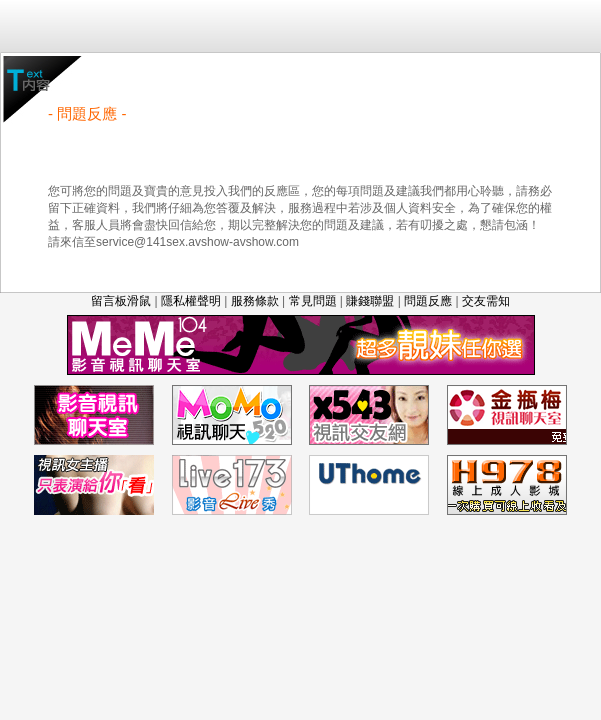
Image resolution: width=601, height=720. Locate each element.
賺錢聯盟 (370, 301)
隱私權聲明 (191, 301)
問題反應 (428, 301)
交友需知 (486, 301)
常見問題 (313, 301)
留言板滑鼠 (121, 301)
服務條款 (255, 301)
